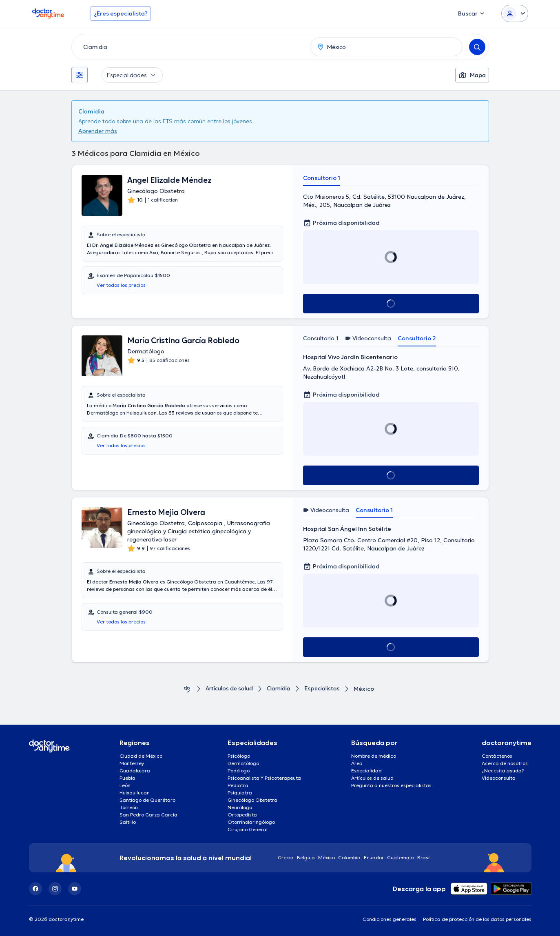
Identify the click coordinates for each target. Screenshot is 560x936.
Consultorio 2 (417, 338)
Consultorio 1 (322, 178)
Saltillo (128, 822)
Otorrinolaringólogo (251, 822)
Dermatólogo (243, 763)
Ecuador (374, 857)
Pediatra (238, 785)
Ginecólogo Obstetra (252, 800)
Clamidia (280, 689)
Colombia (349, 857)
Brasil (424, 857)
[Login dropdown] (515, 13)
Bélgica (306, 857)
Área (357, 763)
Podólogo (239, 771)
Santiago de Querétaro (147, 800)
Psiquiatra (240, 793)
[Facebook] (35, 889)
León (125, 785)
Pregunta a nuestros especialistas (391, 785)
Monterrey (132, 763)
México (326, 857)
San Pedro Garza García (148, 815)
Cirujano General (248, 829)
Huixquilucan (135, 793)
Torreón (129, 807)
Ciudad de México (141, 756)
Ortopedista (242, 815)
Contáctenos (497, 756)
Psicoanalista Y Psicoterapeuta (264, 778)
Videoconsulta (499, 778)
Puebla (127, 778)
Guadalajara (135, 771)
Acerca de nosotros (505, 763)
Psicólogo (239, 756)
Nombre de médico (374, 756)
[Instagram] (55, 889)
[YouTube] (75, 889)
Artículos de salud (227, 689)
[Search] (477, 47)
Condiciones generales (390, 919)
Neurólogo (240, 807)
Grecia (286, 857)
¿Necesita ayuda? (503, 771)
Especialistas (326, 689)
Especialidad (366, 771)
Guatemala (401, 857)
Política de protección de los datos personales (477, 919)
